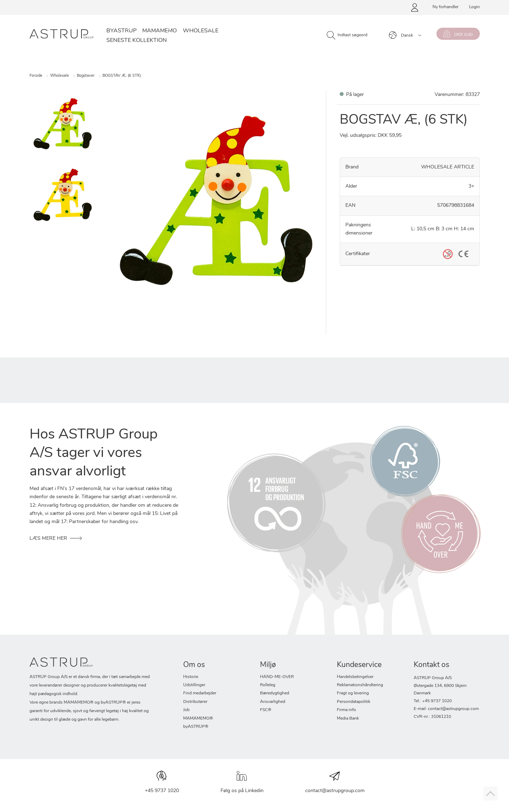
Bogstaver (86, 76)
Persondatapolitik (354, 702)
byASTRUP (121, 31)
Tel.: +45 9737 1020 (433, 701)
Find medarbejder (200, 693)
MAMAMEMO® (198, 719)
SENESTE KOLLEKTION (137, 41)
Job (186, 710)
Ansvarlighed (273, 702)
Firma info (346, 710)
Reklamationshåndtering (360, 685)
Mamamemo (160, 31)
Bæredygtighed (275, 693)
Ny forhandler (446, 7)
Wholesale (201, 31)
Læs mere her (48, 539)
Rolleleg (268, 685)
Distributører (195, 702)
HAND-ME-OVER (277, 677)
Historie (191, 677)
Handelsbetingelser (355, 677)
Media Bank (348, 719)
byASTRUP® (196, 727)
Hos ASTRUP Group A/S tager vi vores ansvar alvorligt (94, 453)
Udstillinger (194, 685)
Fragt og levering (353, 693)
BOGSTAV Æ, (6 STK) (122, 76)
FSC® (266, 710)
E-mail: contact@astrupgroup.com (446, 709)
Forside (36, 76)
